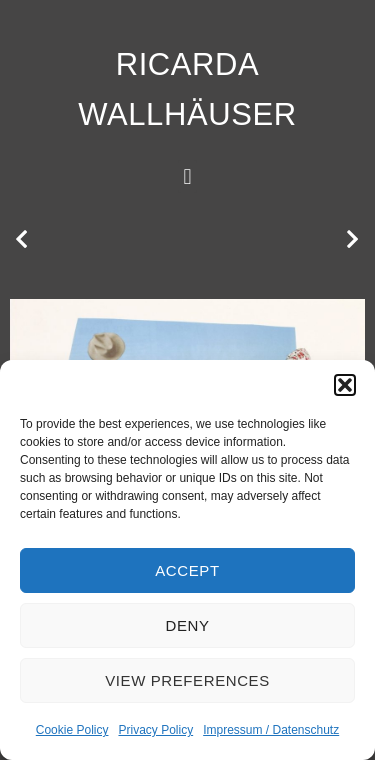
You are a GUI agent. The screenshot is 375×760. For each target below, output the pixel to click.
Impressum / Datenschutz (271, 730)
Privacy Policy (155, 730)
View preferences (187, 680)
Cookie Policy (72, 730)
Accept (187, 570)
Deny (187, 625)
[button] (345, 385)
